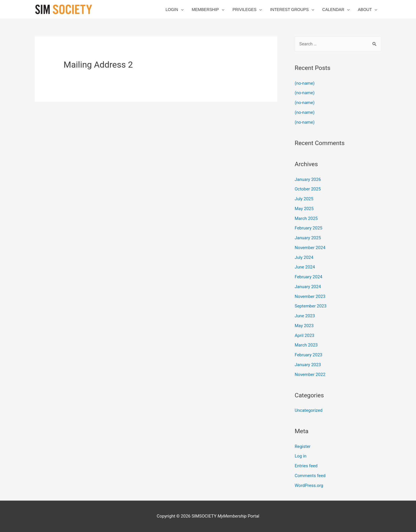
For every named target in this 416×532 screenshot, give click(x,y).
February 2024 (309, 277)
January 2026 (308, 179)
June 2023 (305, 316)
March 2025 (306, 218)
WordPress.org (309, 485)
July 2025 (304, 199)
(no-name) (305, 83)
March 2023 (306, 345)
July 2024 (304, 257)
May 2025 (304, 209)
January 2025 (308, 238)
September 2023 (311, 306)
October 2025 (308, 189)
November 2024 (310, 248)
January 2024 (308, 287)
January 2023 (308, 365)
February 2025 (309, 228)
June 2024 (305, 267)
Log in (301, 456)
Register (303, 446)
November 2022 (310, 375)
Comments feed (310, 476)
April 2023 (304, 335)
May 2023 (304, 326)
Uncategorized (309, 410)
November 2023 (310, 296)
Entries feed (306, 466)
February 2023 (309, 355)
